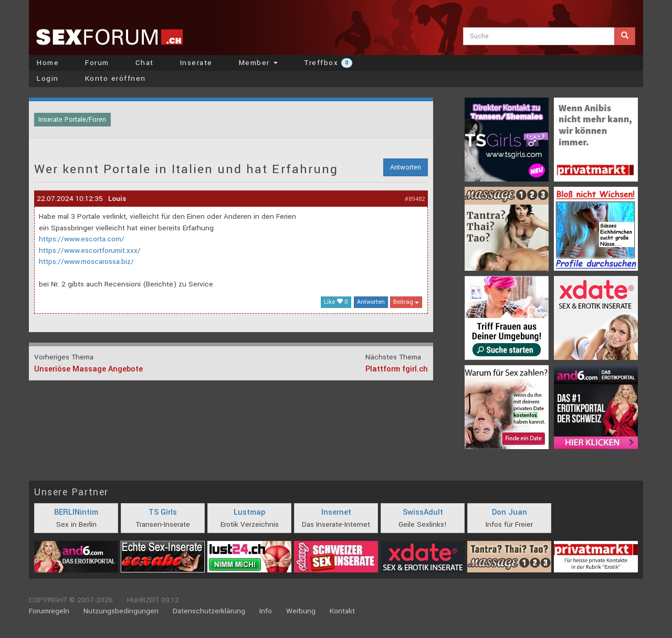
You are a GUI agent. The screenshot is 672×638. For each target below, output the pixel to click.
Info (266, 611)
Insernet (336, 512)
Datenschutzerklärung (209, 611)
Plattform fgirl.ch (397, 369)
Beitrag (406, 302)
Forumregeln (49, 611)
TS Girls (163, 512)
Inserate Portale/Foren (72, 120)
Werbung (301, 611)
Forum (97, 63)
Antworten (406, 167)
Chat (145, 63)
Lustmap (249, 512)
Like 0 (336, 302)
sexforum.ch (109, 37)
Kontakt (342, 611)
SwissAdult (423, 512)
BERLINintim (76, 512)
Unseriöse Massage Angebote (88, 369)
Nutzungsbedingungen (121, 611)
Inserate (196, 63)
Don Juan (510, 512)
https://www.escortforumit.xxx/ (90, 251)
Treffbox (328, 63)
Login (48, 78)
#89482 (415, 199)
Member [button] (259, 63)
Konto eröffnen (115, 78)
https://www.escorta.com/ (82, 239)
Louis (117, 199)
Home (48, 63)
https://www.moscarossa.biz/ (86, 262)
